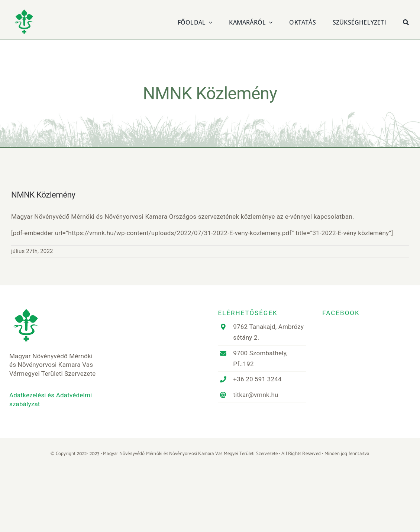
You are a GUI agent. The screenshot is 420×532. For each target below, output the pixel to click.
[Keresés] (406, 21)
